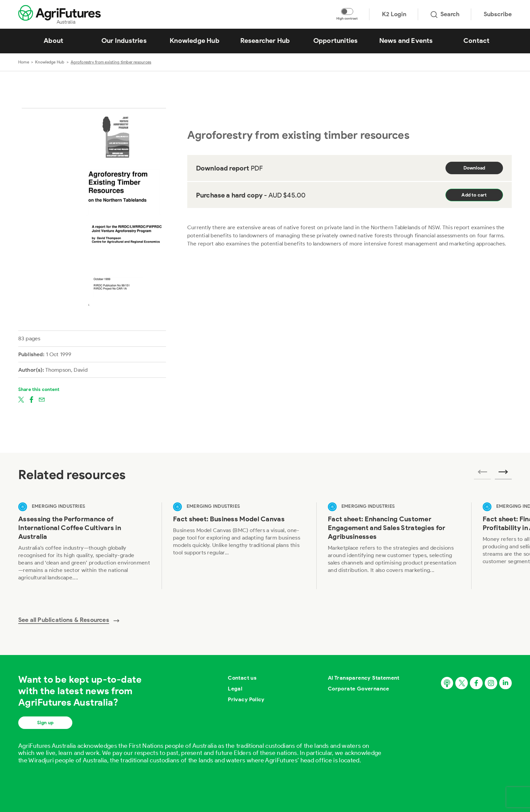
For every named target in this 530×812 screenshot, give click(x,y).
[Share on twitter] (21, 399)
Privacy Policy (246, 699)
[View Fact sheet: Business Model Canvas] (239, 546)
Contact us (242, 678)
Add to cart (474, 195)
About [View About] (53, 41)
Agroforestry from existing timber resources (111, 62)
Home (24, 62)
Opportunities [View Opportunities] (336, 41)
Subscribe (498, 14)
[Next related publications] (503, 474)
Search (445, 14)
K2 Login (394, 14)
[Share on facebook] (31, 399)
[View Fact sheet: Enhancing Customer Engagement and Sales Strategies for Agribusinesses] (394, 546)
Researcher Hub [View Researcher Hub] (265, 41)
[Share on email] (42, 399)
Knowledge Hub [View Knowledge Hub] (195, 41)
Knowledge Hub (50, 62)
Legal (235, 689)
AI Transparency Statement (364, 678)
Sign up (45, 723)
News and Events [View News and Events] (406, 41)
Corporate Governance (359, 689)
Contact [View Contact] (476, 41)
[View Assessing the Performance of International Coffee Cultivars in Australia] (84, 546)
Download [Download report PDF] (474, 168)
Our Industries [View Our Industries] (124, 41)
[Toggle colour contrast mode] (347, 11)
